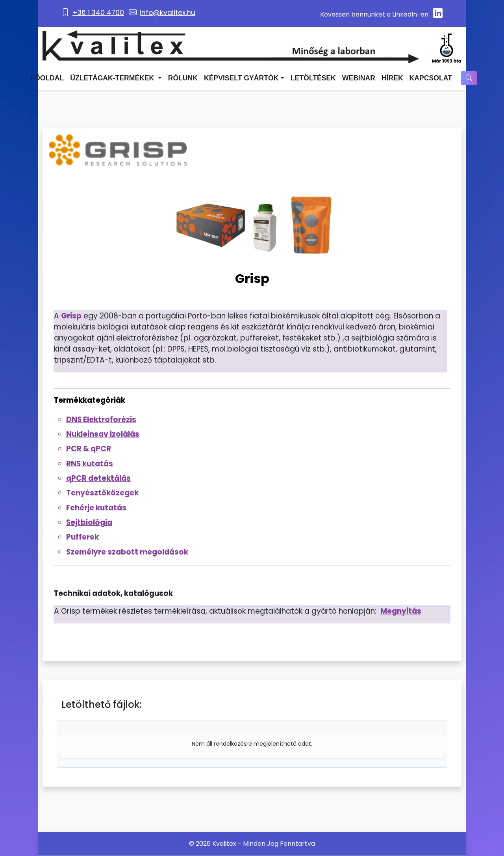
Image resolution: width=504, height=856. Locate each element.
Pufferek (82, 537)
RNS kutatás (90, 464)
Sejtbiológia (89, 522)
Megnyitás (401, 611)
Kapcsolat (431, 78)
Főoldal (47, 78)
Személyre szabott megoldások (127, 552)
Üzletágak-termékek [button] (113, 78)
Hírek (392, 78)
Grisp (71, 316)
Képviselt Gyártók (241, 78)
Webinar (359, 78)
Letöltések (313, 78)
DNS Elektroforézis (101, 420)
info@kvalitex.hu (168, 13)
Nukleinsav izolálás (103, 434)
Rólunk (183, 78)
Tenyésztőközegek (102, 493)
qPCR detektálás (98, 478)
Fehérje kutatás (96, 508)
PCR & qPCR (89, 449)
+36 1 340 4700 (98, 13)
